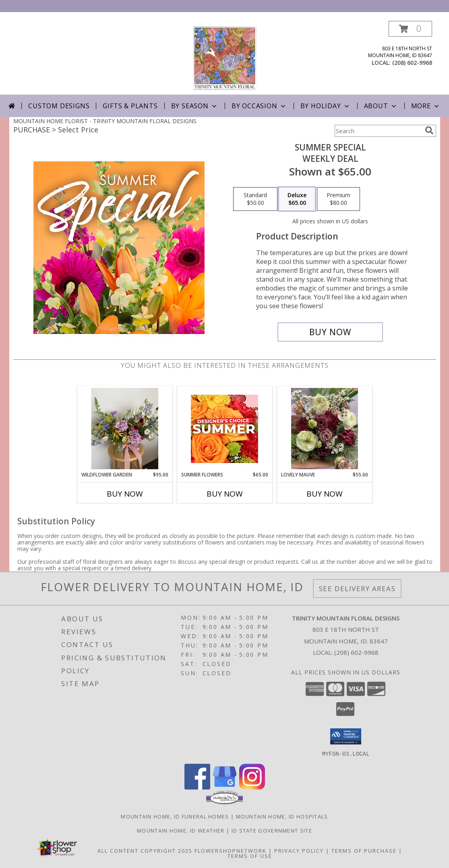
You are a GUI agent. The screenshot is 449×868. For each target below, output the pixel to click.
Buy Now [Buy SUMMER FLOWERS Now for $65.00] (225, 494)
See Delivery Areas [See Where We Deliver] (357, 589)
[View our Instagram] (252, 787)
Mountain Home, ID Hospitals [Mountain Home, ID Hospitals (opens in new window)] (282, 816)
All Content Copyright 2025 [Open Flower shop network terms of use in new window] (145, 850)
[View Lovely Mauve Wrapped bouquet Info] (324, 429)
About (381, 106)
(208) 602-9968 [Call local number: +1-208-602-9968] (412, 63)
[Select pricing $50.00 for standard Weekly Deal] (255, 199)
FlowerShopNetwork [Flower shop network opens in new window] (231, 850)
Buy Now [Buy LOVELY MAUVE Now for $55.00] (325, 494)
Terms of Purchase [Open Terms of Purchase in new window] (364, 850)
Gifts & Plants (130, 106)
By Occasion (259, 106)
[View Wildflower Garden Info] (125, 429)
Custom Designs (59, 106)
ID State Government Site (272, 830)
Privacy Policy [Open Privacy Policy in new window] (299, 850)
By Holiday (326, 106)
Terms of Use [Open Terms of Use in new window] (250, 856)
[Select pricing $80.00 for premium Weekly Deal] (338, 199)
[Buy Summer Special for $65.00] (330, 332)
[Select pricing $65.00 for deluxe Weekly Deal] (297, 199)
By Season (195, 106)
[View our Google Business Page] (225, 787)
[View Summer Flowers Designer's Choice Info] (224, 429)
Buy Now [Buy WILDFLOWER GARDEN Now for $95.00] (125, 494)
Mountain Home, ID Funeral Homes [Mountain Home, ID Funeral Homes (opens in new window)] (175, 816)
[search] (429, 130)
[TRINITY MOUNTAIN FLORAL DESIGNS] (225, 58)
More (426, 106)
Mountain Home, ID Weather (181, 830)
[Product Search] (378, 131)
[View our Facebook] (197, 787)
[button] (410, 29)
